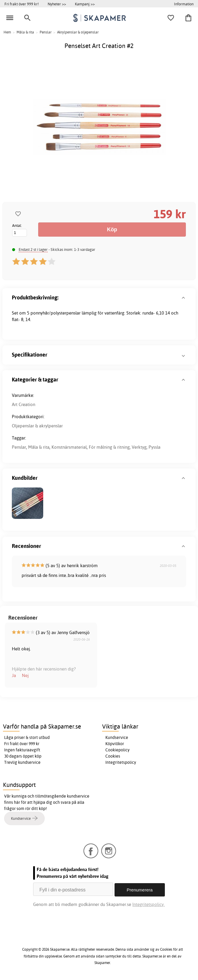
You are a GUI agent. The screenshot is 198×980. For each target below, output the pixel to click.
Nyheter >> (57, 4)
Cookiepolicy (117, 750)
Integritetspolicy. (148, 903)
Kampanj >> (85, 4)
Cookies (113, 756)
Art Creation (24, 404)
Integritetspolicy (121, 762)
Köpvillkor (115, 744)
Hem (7, 32)
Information (184, 4)
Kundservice (117, 737)
